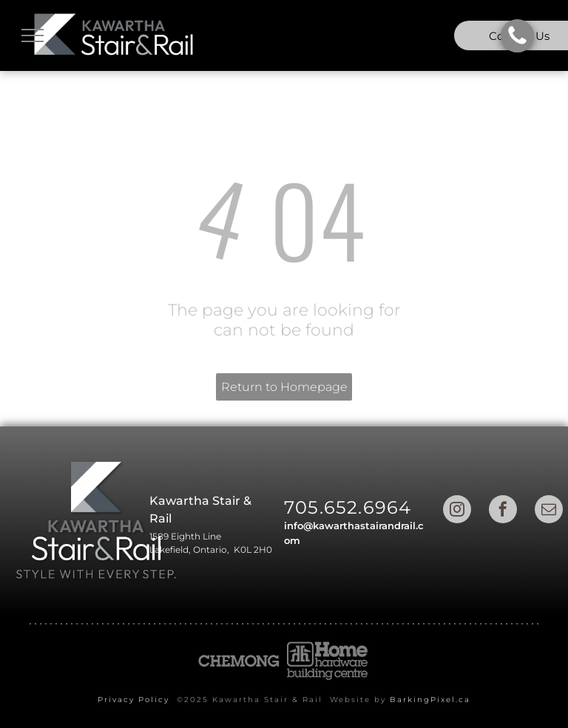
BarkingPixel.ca (430, 700)
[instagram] (457, 511)
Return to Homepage (284, 387)
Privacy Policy (133, 700)
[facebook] (503, 511)
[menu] (33, 35)
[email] (549, 511)
